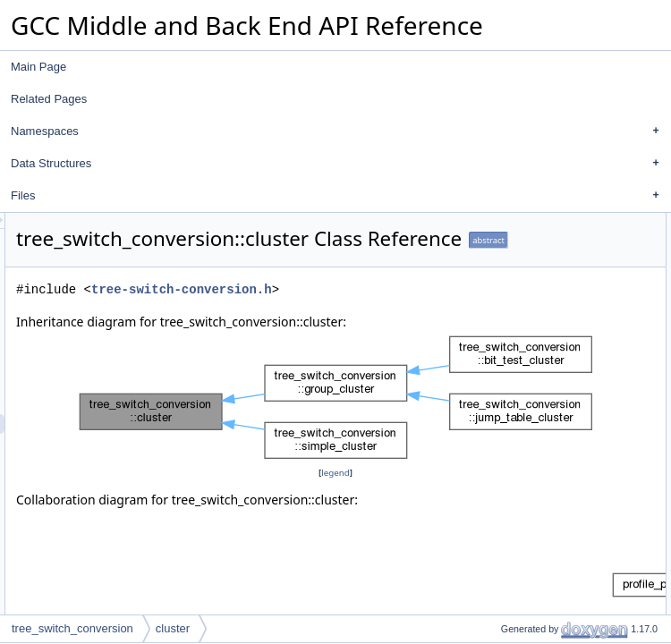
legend (341, 537)
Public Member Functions (537, 223)
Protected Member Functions (546, 577)
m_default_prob (528, 557)
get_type (512, 282)
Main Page (38, 67)
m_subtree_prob (530, 538)
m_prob (510, 518)
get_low (510, 301)
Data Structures (340, 164)
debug (506, 341)
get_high (512, 321)
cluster (507, 242)
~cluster (510, 262)
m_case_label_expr (538, 479)
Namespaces (340, 131)
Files (340, 196)
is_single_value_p (534, 400)
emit (501, 380)
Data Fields (504, 459)
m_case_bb (519, 498)
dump (505, 360)
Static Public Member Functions (552, 419)
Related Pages (49, 99)
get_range (515, 439)
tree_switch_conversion (72, 628)
